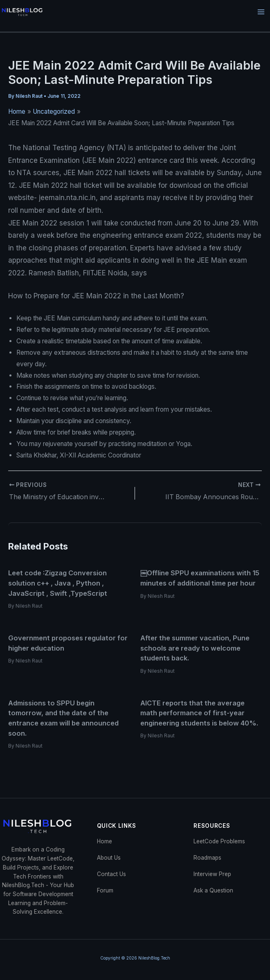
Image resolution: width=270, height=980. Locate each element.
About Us (109, 857)
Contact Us (111, 874)
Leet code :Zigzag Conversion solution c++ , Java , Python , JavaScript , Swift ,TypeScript (58, 583)
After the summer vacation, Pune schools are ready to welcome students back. (195, 648)
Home (105, 841)
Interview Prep (212, 874)
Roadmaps (207, 857)
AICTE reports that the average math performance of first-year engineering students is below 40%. (199, 713)
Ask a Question (213, 890)
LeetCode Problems (219, 841)
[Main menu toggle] (261, 12)
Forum (105, 890)
